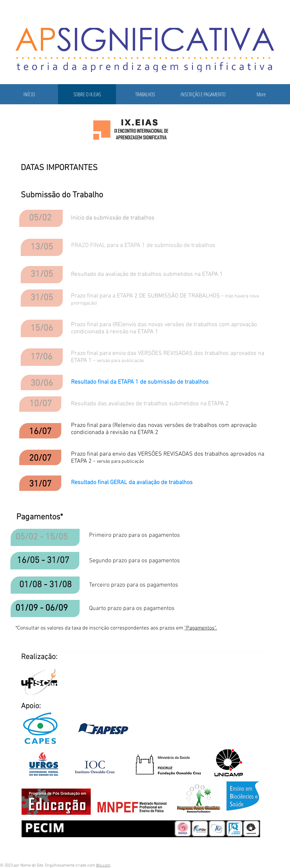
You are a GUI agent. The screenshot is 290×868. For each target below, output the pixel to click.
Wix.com (103, 865)
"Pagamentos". (201, 628)
